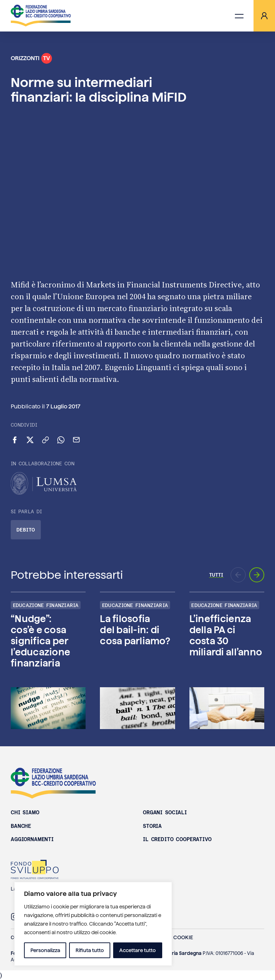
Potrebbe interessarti (67, 575)
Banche (21, 826)
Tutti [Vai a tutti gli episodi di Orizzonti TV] (216, 575)
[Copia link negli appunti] (45, 440)
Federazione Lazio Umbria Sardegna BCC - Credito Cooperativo (53, 783)
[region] (93, 924)
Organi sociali (165, 812)
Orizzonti (31, 58)
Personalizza (45, 950)
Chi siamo (25, 812)
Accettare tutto (137, 950)
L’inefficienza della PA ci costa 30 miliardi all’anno (226, 635)
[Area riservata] (264, 16)
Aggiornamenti (32, 839)
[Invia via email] (76, 440)
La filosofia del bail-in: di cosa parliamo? (135, 630)
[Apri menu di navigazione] (239, 16)
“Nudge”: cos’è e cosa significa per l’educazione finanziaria (40, 641)
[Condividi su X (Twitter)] (30, 440)
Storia (152, 826)
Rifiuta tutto (90, 950)
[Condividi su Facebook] (15, 440)
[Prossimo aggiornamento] (257, 575)
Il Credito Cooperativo (177, 839)
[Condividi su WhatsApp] (61, 440)
